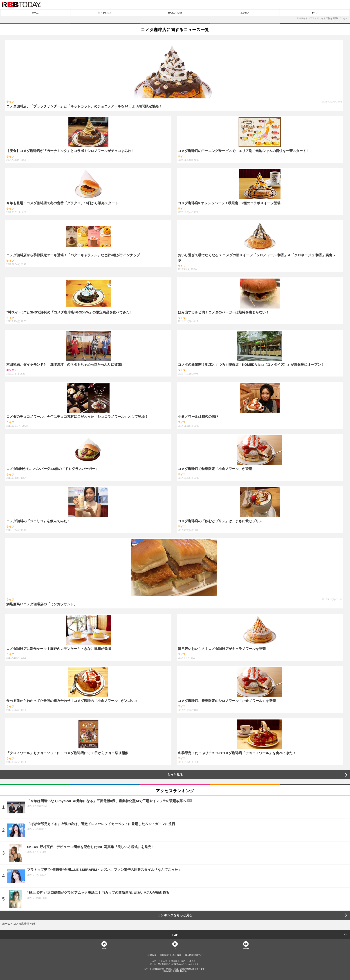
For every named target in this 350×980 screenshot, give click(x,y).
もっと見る (175, 775)
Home (104, 948)
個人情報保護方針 (194, 955)
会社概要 (177, 955)
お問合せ (152, 955)
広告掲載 (164, 955)
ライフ (315, 13)
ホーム (35, 13)
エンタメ (245, 13)
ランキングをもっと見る (175, 915)
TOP (175, 935)
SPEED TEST (175, 13)
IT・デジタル (105, 13)
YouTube (246, 948)
